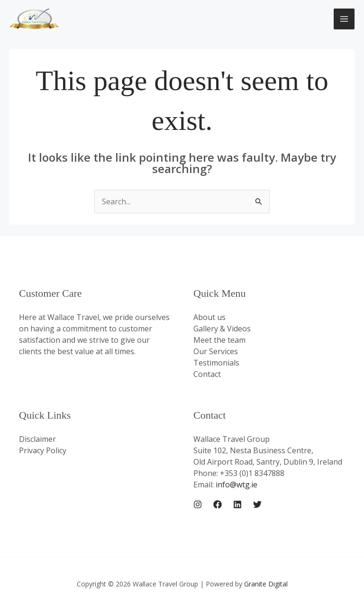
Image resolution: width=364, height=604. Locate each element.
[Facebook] (218, 504)
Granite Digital (266, 584)
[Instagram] (198, 504)
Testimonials (216, 363)
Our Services (216, 351)
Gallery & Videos (222, 329)
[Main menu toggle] (344, 19)
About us (209, 317)
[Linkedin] (237, 504)
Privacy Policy (43, 450)
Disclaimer (37, 439)
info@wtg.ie (237, 485)
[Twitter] (257, 504)
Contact (207, 374)
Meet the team (219, 340)
